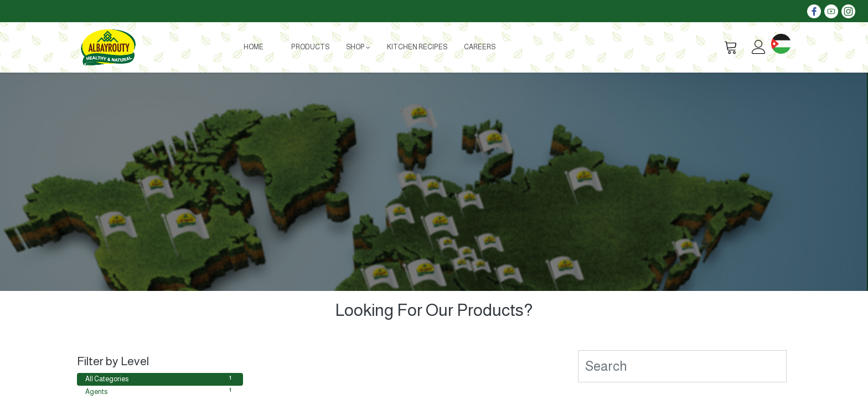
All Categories (160, 378)
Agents (160, 391)
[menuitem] (254, 47)
